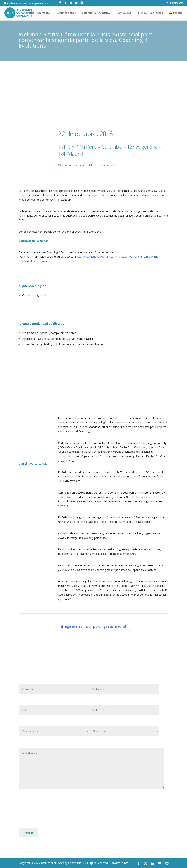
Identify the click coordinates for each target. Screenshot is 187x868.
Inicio (31, 13)
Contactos (156, 13)
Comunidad (124, 13)
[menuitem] (176, 16)
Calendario (89, 13)
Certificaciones (66, 13)
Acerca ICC (44, 13)
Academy (104, 13)
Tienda (142, 13)
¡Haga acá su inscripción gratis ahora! (95, 177)
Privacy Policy (119, 863)
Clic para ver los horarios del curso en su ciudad (86, 165)
